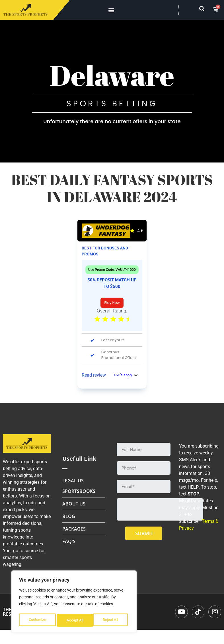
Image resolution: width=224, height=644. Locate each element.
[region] (74, 603)
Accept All (112, 620)
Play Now (112, 303)
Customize (37, 620)
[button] (111, 10)
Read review (94, 375)
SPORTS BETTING (112, 104)
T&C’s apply (126, 375)
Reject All (75, 620)
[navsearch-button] (205, 10)
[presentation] (160, 509)
